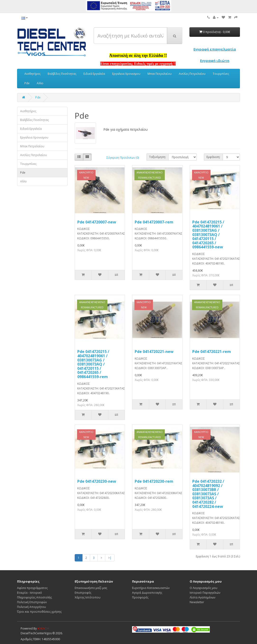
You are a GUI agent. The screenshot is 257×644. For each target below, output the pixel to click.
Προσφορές (140, 597)
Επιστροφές (83, 593)
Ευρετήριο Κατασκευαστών (151, 588)
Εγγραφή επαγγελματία (215, 49)
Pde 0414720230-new (97, 481)
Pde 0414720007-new (97, 222)
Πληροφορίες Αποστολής (34, 597)
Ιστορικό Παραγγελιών (205, 593)
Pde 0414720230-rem (154, 481)
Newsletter (197, 602)
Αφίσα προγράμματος (32, 588)
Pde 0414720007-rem (154, 222)
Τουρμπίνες (221, 74)
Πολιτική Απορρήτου (32, 607)
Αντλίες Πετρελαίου (192, 74)
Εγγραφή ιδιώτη (215, 60)
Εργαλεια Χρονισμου (126, 74)
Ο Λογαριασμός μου (204, 588)
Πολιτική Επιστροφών (32, 602)
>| (110, 558)
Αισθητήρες (32, 74)
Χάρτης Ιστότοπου (88, 597)
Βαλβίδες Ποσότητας (62, 74)
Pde (27, 83)
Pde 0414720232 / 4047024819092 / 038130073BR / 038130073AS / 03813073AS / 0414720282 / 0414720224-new (208, 494)
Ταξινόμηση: (158, 157)
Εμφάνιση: (213, 157)
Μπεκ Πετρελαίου (160, 74)
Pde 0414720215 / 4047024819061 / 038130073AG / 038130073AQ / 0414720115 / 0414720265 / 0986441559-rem (93, 364)
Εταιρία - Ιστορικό (30, 593)
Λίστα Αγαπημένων (202, 597)
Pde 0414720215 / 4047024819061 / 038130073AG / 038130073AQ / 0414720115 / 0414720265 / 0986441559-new (208, 235)
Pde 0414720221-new (154, 352)
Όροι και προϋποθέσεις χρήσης (39, 612)
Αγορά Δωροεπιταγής (147, 593)
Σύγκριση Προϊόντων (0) (123, 158)
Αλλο (40, 83)
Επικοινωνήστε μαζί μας (91, 588)
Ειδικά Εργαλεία (94, 74)
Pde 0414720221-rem (212, 352)
